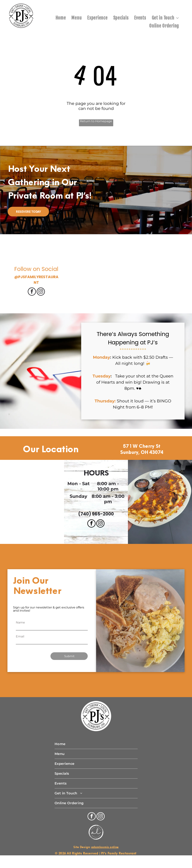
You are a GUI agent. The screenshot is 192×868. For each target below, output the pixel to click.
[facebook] (32, 292)
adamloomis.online (105, 847)
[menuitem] (61, 18)
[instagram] (41, 292)
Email (20, 636)
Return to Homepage (96, 121)
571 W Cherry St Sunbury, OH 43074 (142, 449)
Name (20, 622)
